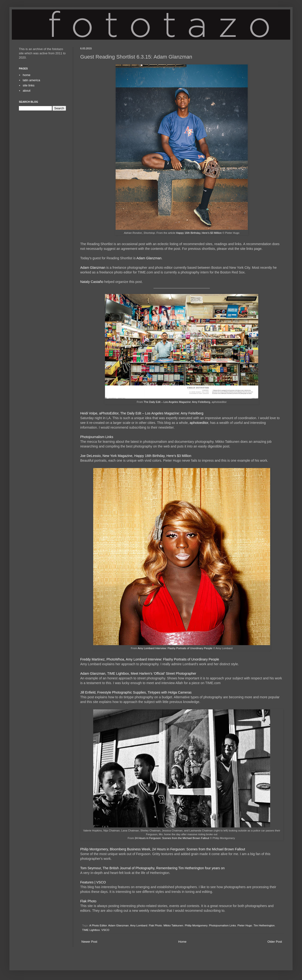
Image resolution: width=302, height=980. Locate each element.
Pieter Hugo (245, 925)
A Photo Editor (98, 925)
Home (182, 942)
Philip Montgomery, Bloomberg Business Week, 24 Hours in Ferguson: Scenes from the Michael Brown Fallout (163, 849)
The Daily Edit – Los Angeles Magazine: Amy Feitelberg (177, 402)
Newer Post (89, 942)
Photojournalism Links (97, 437)
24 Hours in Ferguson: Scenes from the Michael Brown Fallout (172, 838)
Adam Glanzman (149, 258)
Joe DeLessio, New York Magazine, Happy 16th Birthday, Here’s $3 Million (136, 456)
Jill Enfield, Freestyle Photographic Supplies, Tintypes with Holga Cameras (136, 692)
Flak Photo (88, 901)
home (27, 75)
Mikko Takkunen (173, 925)
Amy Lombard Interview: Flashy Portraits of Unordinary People (175, 648)
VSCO (105, 930)
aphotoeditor (199, 423)
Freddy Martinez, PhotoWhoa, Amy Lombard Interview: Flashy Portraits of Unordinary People (150, 659)
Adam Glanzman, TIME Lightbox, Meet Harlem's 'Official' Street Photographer (138, 673)
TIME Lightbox (91, 930)
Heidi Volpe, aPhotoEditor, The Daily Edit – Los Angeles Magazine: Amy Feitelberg (142, 413)
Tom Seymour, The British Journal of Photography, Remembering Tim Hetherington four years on (152, 868)
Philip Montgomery (196, 925)
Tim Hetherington (264, 925)
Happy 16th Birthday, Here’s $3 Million (199, 233)
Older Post (275, 942)
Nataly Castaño (92, 282)
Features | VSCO (93, 882)
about (27, 91)
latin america (31, 80)
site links (29, 85)
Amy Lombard (139, 925)
